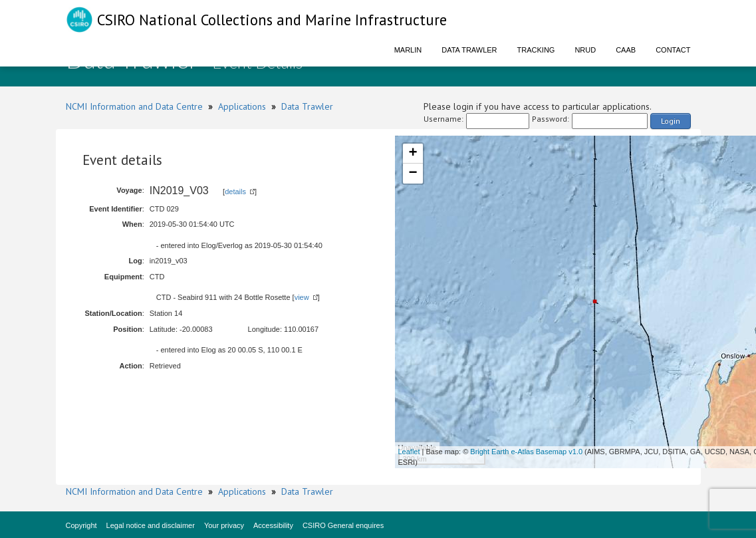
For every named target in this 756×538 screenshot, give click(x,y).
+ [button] (413, 154)
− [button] (413, 174)
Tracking (536, 50)
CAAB (626, 50)
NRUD (585, 50)
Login (671, 121)
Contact (673, 50)
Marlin (408, 50)
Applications (242, 106)
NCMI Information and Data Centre (134, 106)
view (302, 297)
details (235, 192)
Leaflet (409, 452)
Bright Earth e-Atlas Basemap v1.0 (526, 452)
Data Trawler (469, 50)
